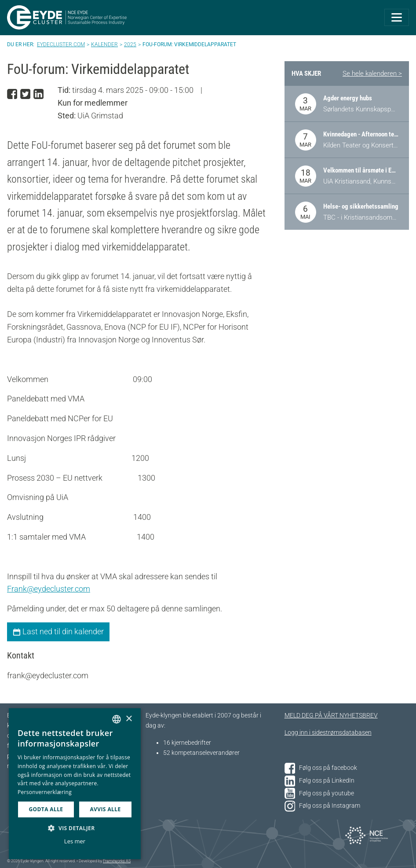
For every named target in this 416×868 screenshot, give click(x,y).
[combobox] (117, 719)
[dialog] (75, 784)
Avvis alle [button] (105, 809)
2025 (130, 44)
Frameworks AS (117, 861)
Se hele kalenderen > (372, 74)
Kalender (104, 44)
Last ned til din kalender (58, 631)
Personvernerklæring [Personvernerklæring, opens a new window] (45, 792)
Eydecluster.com (61, 44)
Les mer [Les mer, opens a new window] (75, 841)
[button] (75, 828)
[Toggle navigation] (397, 17)
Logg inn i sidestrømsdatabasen (328, 733)
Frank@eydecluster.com (49, 589)
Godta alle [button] (46, 809)
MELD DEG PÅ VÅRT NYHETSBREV (331, 715)
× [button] (129, 719)
